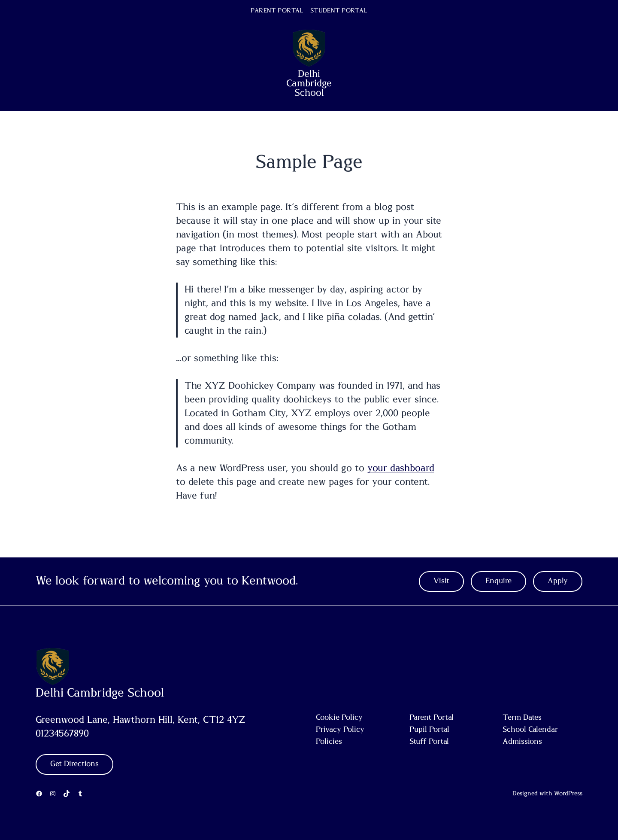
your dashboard (401, 468)
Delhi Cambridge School (309, 83)
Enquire (498, 581)
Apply (558, 581)
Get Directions (74, 764)
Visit (441, 581)
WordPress (568, 794)
